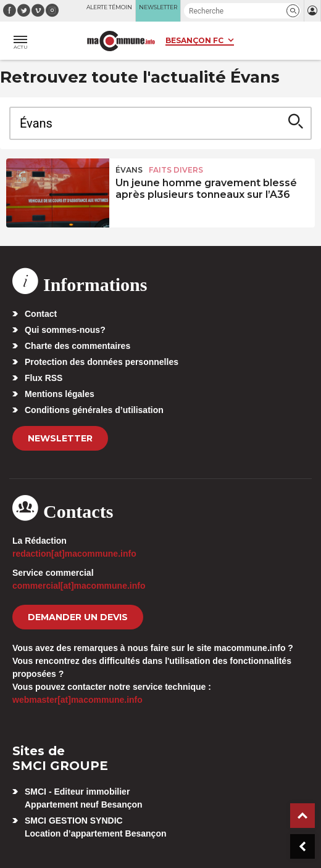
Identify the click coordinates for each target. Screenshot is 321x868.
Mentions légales (60, 394)
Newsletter (60, 438)
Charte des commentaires (77, 346)
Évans (129, 170)
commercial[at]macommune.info (79, 586)
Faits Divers (176, 170)
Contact (41, 314)
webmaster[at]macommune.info (77, 700)
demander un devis (78, 617)
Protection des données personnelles (102, 362)
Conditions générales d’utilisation (94, 410)
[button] (293, 11)
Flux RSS (44, 378)
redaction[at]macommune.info (74, 554)
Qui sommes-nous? (65, 330)
